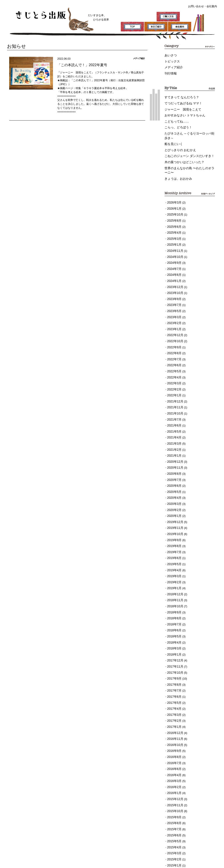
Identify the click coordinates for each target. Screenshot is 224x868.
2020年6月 (173, 448)
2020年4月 (173, 459)
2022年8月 (173, 328)
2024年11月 (174, 235)
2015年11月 (174, 738)
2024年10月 (174, 241)
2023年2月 (173, 301)
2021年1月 (173, 421)
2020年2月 (173, 470)
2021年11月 (174, 377)
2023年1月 (173, 306)
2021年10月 (174, 383)
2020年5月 (173, 454)
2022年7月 (173, 334)
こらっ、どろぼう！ (176, 122)
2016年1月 (173, 727)
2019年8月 (173, 503)
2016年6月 (173, 705)
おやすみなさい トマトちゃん (182, 111)
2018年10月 (174, 557)
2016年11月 (174, 678)
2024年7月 (173, 252)
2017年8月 (173, 628)
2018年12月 (174, 547)
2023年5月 (173, 290)
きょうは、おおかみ (176, 168)
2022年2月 (173, 361)
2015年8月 (173, 754)
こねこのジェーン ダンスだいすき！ (186, 148)
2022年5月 (173, 345)
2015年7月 (173, 759)
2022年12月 (174, 312)
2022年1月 (173, 366)
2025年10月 (174, 203)
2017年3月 (173, 656)
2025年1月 (173, 230)
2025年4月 (173, 219)
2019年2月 (173, 536)
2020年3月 (173, 465)
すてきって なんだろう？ (179, 95)
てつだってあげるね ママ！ (181, 100)
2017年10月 (174, 618)
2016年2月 (173, 721)
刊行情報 (170, 72)
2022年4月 (173, 350)
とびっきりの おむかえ (178, 143)
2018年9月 (173, 563)
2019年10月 (174, 492)
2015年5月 (173, 770)
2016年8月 (173, 694)
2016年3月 (173, 716)
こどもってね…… (175, 117)
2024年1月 (173, 263)
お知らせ (15, 46)
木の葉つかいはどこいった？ (182, 154)
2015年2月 (173, 787)
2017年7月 (173, 634)
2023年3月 (173, 295)
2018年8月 (173, 568)
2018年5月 (173, 585)
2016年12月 (174, 672)
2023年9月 (173, 279)
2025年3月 (173, 224)
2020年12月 (174, 426)
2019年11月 (174, 487)
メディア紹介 (172, 66)
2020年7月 (173, 443)
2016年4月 (173, 710)
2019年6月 (173, 514)
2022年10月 (174, 317)
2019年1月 (173, 541)
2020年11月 (174, 432)
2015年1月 (173, 792)
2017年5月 (173, 645)
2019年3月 (173, 530)
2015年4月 (173, 776)
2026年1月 (173, 197)
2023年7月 (173, 285)
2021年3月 (173, 410)
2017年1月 (173, 667)
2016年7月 (173, 699)
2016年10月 (174, 683)
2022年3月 (173, 355)
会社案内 (212, 6)
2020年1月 (173, 476)
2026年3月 (173, 192)
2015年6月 (173, 765)
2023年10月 (174, 274)
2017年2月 (173, 661)
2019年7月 (173, 508)
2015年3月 (173, 781)
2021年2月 (173, 416)
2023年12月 (174, 268)
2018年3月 (173, 596)
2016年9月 (173, 689)
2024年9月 (173, 246)
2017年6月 (173, 639)
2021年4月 (173, 405)
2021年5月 (173, 399)
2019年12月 (174, 481)
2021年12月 (174, 372)
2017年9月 (173, 623)
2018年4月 (173, 590)
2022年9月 (173, 323)
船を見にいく (172, 137)
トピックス (171, 61)
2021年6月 (173, 394)
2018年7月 (173, 574)
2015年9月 (173, 749)
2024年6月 (173, 257)
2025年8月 (173, 208)
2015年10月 (174, 743)
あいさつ (170, 55)
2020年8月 (173, 437)
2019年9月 (173, 497)
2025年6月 (173, 214)
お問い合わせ (196, 6)
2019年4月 (173, 525)
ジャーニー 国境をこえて (180, 106)
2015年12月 (174, 732)
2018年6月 (173, 579)
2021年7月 (173, 388)
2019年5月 (173, 519)
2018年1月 (173, 601)
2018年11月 (174, 552)
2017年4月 (173, 650)
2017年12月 (174, 607)
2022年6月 (173, 339)
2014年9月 (173, 798)
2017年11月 (174, 612)
